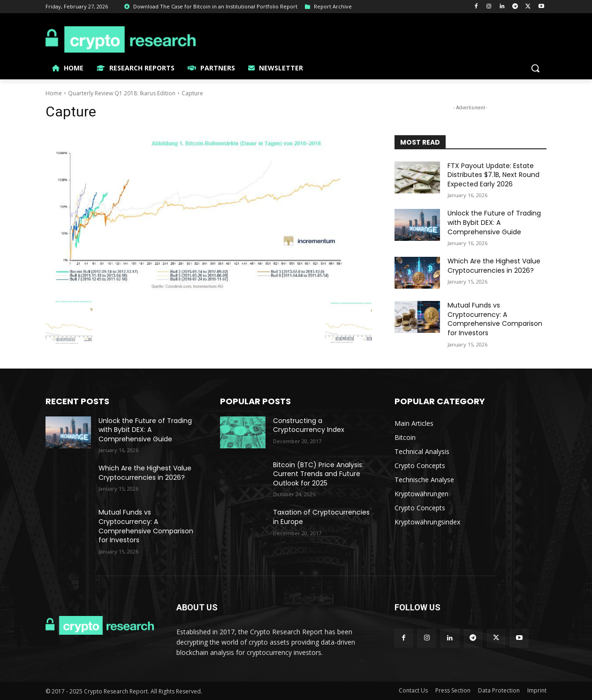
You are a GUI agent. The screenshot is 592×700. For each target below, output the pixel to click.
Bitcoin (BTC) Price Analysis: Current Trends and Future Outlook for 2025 (318, 474)
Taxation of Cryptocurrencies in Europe (321, 517)
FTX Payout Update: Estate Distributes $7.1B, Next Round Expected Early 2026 (493, 175)
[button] (535, 68)
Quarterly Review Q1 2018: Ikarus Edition (122, 93)
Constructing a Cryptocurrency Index (309, 425)
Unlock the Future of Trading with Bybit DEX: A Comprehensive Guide (494, 222)
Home (54, 93)
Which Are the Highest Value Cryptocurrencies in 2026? (494, 266)
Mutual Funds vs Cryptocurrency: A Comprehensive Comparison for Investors (495, 319)
